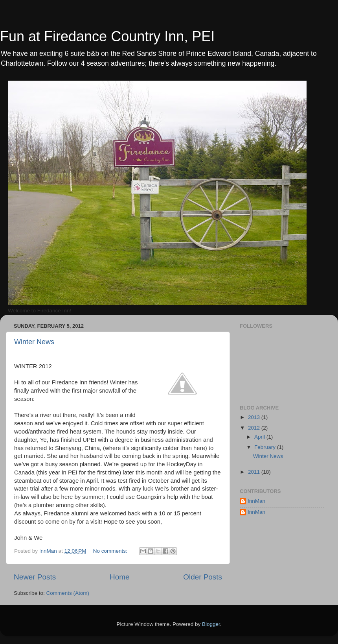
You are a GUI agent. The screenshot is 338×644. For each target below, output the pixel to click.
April (260, 437)
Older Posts (203, 577)
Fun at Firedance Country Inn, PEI (107, 36)
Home (119, 577)
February (266, 447)
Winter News (34, 342)
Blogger (211, 624)
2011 (255, 472)
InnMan (256, 501)
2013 (255, 417)
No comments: (111, 551)
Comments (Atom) (68, 593)
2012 (255, 428)
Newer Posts (35, 577)
